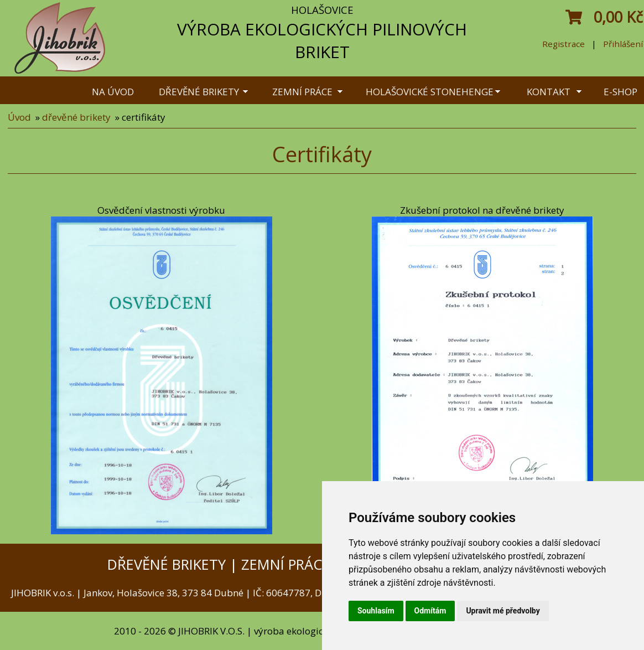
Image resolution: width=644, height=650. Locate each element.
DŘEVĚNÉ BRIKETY (199, 92)
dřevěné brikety (76, 117)
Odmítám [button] (430, 611)
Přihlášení (623, 44)
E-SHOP (620, 92)
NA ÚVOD (113, 92)
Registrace (563, 44)
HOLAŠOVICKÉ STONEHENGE (430, 92)
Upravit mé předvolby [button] (503, 611)
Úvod (19, 117)
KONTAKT (549, 92)
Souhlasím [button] (376, 611)
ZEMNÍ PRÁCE (302, 92)
